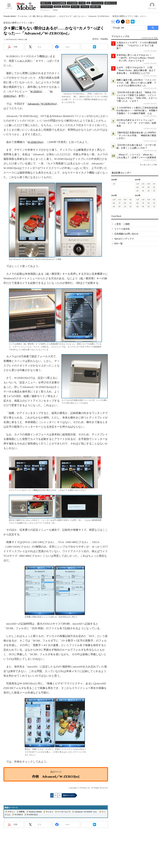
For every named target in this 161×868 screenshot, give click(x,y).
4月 (137, 191)
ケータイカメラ (64, 812)
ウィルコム (22, 16)
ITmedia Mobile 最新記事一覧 (128, 21)
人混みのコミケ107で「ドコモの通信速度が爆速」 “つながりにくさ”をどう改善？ (137, 45)
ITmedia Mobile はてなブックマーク (133, 21)
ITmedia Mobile (10, 16)
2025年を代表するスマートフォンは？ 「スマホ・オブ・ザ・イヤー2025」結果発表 (136, 123)
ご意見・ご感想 (122, 224)
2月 (149, 191)
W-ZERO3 (36, 91)
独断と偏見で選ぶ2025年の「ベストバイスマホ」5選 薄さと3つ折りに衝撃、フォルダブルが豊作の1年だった (136, 83)
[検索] (128, 28)
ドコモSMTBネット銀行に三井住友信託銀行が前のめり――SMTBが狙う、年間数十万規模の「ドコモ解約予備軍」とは (137, 111)
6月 (149, 187)
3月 (143, 191)
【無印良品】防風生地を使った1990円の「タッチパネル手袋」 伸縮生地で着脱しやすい (136, 135)
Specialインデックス (124, 239)
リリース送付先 (122, 229)
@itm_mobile (123, 21)
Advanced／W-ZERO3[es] (42, 104)
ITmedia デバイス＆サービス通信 (113, 21)
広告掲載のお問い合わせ (126, 234)
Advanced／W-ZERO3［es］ (86, 812)
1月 (114, 184)
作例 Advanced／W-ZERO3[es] (56, 777)
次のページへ (69, 795)
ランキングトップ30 (148, 165)
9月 (154, 184)
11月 (143, 184)
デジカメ (50, 812)
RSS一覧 (118, 244)
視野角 (22, 812)
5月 (154, 187)
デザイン (11, 812)
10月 (149, 184)
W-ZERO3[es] (35, 142)
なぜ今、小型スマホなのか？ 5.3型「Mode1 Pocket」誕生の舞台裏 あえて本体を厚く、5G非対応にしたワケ (136, 70)
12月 (138, 184)
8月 (137, 187)
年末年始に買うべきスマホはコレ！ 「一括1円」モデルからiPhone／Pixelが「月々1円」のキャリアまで (136, 58)
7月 (143, 187)
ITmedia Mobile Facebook (118, 21)
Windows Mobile (35, 812)
